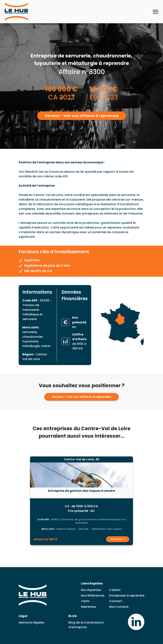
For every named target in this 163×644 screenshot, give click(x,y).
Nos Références (93, 596)
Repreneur (89, 607)
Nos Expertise (91, 590)
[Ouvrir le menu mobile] (156, 12)
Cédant (115, 590)
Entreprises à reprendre (127, 596)
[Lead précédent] (21, 501)
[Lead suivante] (142, 501)
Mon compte (119, 607)
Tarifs (85, 601)
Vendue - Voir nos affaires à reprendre (82, 116)
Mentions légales (32, 623)
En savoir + (118, 539)
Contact (116, 601)
